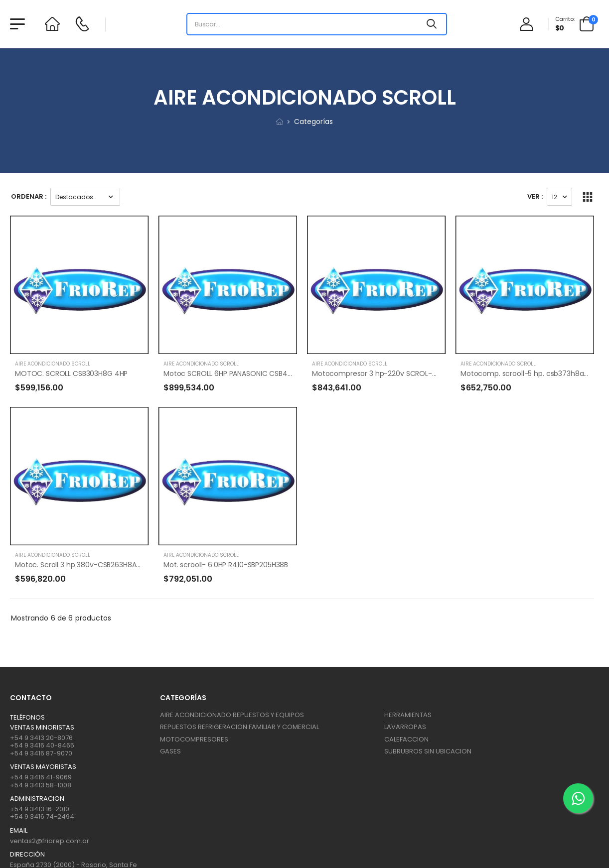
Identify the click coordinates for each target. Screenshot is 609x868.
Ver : (535, 196)
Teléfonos (27, 718)
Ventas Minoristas (42, 728)
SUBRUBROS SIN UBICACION (428, 751)
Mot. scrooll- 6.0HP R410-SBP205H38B (226, 565)
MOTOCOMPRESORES (194, 739)
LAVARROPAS (405, 727)
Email (19, 831)
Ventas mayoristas (43, 767)
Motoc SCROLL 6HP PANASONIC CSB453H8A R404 (246, 373)
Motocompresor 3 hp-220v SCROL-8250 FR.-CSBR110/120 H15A (415, 373)
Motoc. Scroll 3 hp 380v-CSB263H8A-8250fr (88, 565)
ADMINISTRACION (37, 799)
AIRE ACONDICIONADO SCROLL (53, 364)
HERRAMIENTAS (408, 715)
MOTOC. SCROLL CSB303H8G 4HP (71, 373)
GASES (170, 751)
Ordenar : (29, 196)
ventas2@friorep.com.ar (50, 841)
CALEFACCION (406, 739)
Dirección (27, 855)
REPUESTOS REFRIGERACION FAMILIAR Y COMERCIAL (239, 727)
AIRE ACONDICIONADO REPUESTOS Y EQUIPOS (232, 715)
